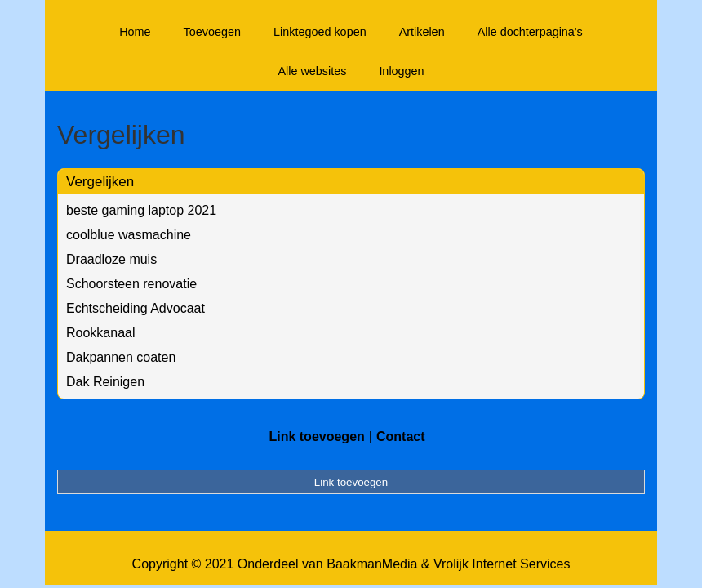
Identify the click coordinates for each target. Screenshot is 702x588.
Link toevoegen (316, 437)
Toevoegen (212, 32)
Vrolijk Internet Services (502, 564)
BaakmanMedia (372, 564)
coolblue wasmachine (129, 235)
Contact (401, 437)
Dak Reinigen (105, 382)
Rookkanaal (101, 333)
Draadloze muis (111, 259)
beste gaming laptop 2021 (141, 210)
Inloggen (401, 71)
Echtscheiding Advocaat (136, 308)
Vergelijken (100, 182)
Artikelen (422, 32)
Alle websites (312, 71)
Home (135, 32)
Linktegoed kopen (320, 32)
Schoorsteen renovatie (131, 284)
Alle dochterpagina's (530, 32)
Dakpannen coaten (121, 357)
